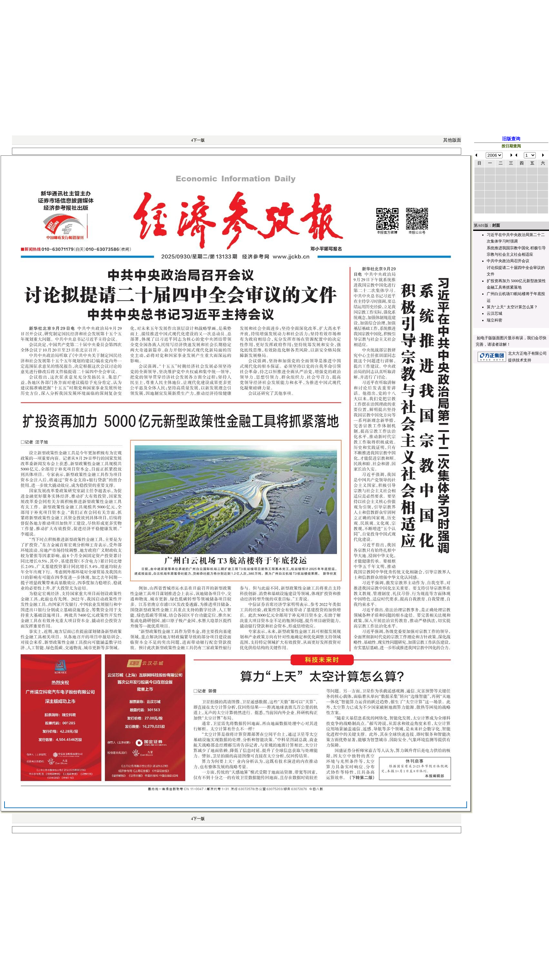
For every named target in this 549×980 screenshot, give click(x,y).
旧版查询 (511, 139)
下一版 (198, 140)
